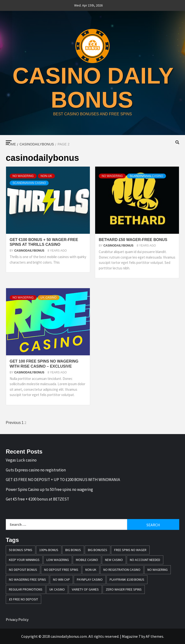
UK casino (49, 298)
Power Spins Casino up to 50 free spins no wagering (49, 489)
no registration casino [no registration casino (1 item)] (122, 570)
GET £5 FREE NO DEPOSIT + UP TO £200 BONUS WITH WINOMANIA (63, 480)
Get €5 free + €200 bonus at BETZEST (37, 499)
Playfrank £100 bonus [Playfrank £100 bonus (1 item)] (127, 579)
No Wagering (23, 176)
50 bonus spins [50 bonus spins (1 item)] (21, 550)
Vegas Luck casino (21, 460)
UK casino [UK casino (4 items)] (57, 589)
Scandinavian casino (29, 183)
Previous (13, 423)
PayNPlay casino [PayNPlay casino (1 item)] (90, 579)
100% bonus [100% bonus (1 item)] (49, 550)
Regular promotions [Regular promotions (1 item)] (26, 589)
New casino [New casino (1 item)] (114, 560)
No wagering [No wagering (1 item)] (158, 570)
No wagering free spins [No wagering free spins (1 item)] (27, 579)
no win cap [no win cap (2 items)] (61, 579)
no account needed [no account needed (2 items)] (145, 560)
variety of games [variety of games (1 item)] (85, 589)
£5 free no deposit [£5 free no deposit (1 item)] (23, 599)
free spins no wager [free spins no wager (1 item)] (130, 550)
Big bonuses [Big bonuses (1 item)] (98, 550)
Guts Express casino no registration (36, 470)
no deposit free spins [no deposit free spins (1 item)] (61, 570)
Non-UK (46, 176)
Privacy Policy (17, 619)
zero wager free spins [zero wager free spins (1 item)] (124, 589)
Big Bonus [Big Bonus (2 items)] (73, 550)
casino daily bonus (93, 87)
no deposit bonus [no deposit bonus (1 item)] (23, 570)
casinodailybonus (30, 251)
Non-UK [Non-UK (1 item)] (91, 570)
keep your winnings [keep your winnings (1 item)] (24, 560)
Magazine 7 (131, 636)
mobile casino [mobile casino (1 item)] (87, 560)
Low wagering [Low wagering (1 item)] (58, 560)
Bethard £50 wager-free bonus (133, 240)
